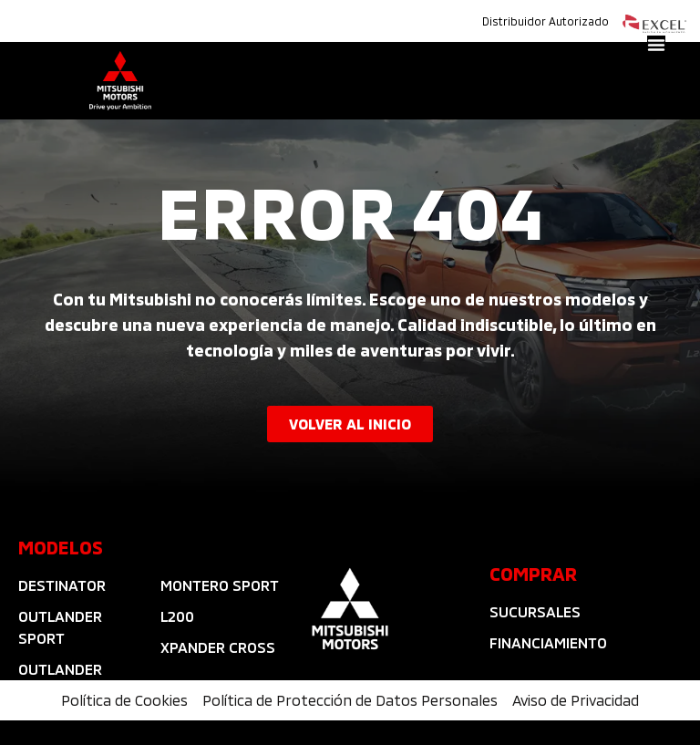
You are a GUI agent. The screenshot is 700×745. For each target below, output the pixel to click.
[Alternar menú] (656, 45)
